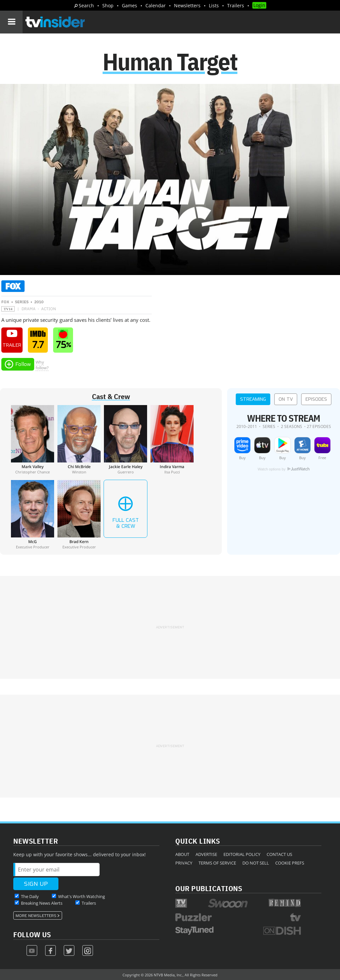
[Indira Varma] (172, 440)
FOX (5, 302)
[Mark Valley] (33, 440)
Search (86, 5)
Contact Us (279, 854)
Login (259, 5)
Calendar (156, 5)
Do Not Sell (256, 863)
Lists (214, 5)
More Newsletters (36, 916)
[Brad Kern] (79, 515)
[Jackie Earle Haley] (126, 440)
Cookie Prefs (290, 863)
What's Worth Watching (82, 896)
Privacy (184, 863)
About (182, 854)
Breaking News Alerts (42, 903)
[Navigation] (11, 22)
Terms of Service (217, 863)
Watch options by (284, 469)
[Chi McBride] (79, 440)
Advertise (206, 854)
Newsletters (187, 5)
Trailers (236, 5)
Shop (108, 5)
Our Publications (209, 888)
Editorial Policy (242, 854)
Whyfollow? (42, 365)
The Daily (30, 896)
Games (129, 5)
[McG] (33, 515)
